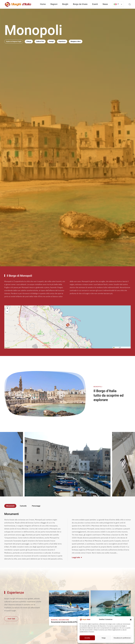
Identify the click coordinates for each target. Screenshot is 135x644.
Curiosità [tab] (23, 506)
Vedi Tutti (11, 619)
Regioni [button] (54, 4)
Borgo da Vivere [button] (80, 4)
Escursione (64, 620)
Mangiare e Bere (76, 41)
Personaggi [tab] (36, 506)
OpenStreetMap (126, 348)
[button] (131, 619)
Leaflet (116, 348)
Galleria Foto (40, 41)
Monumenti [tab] (10, 506)
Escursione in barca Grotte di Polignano (67, 622)
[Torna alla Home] (18, 4)
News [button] (105, 4)
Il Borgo (29, 41)
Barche (54, 620)
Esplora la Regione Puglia (14, 41)
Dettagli (51, 41)
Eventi (95, 4)
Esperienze (62, 41)
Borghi (65, 4)
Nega (104, 638)
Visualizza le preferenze (122, 638)
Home (43, 4)
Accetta (87, 638)
